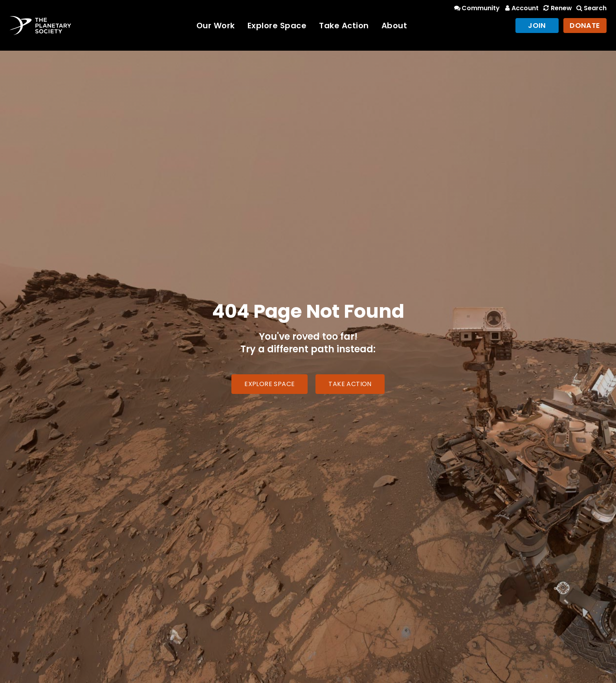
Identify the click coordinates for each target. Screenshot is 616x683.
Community (476, 8)
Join (537, 25)
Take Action (344, 26)
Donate (585, 25)
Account (521, 8)
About (394, 26)
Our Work (216, 26)
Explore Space (277, 26)
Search (591, 8)
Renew (557, 8)
